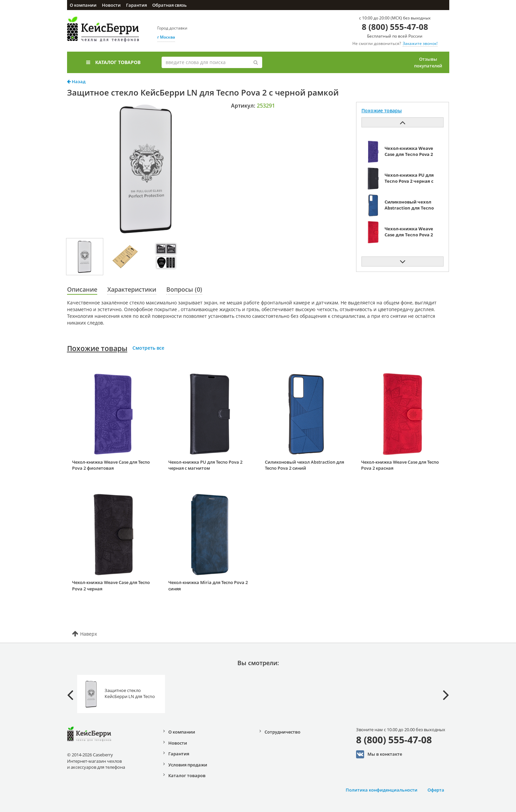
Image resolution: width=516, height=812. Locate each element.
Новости (111, 5)
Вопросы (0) (184, 289)
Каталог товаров (113, 62)
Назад (76, 81)
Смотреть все (148, 348)
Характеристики (132, 289)
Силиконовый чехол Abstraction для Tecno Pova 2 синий (304, 465)
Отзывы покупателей (428, 62)
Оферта (436, 790)
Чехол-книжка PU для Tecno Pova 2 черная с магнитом (205, 465)
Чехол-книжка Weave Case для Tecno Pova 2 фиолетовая (111, 465)
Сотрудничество (282, 732)
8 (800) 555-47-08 (395, 27)
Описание (82, 289)
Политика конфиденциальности (382, 790)
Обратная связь (169, 5)
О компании (83, 5)
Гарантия (136, 5)
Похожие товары (97, 348)
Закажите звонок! (420, 43)
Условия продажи (188, 765)
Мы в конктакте (379, 754)
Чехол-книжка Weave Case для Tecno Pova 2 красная (400, 465)
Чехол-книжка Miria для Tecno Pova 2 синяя (208, 586)
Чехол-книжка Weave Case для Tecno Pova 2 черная (111, 586)
